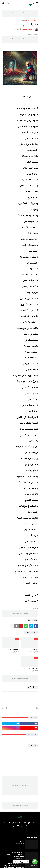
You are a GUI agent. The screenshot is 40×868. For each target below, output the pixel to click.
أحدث (35, 708)
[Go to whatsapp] (35, 862)
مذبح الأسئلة (34, 669)
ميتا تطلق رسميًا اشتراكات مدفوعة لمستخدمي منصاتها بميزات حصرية (14, 854)
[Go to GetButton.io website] (35, 866)
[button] (37, 3)
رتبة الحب (35, 650)
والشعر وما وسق (13, 650)
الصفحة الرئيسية (32, 21)
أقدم (5, 708)
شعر (23, 21)
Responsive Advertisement (20, 13)
